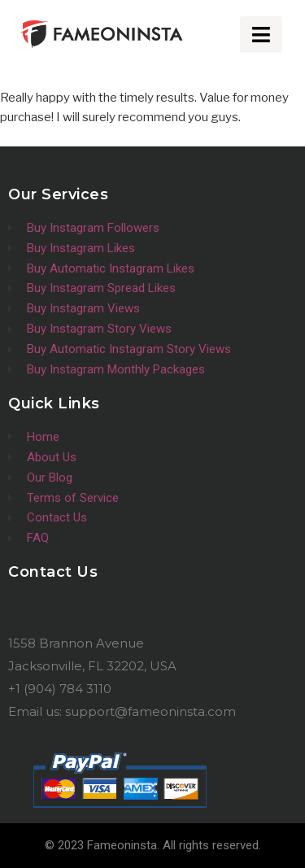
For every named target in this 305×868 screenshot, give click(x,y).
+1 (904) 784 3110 (60, 689)
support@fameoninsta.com (150, 711)
